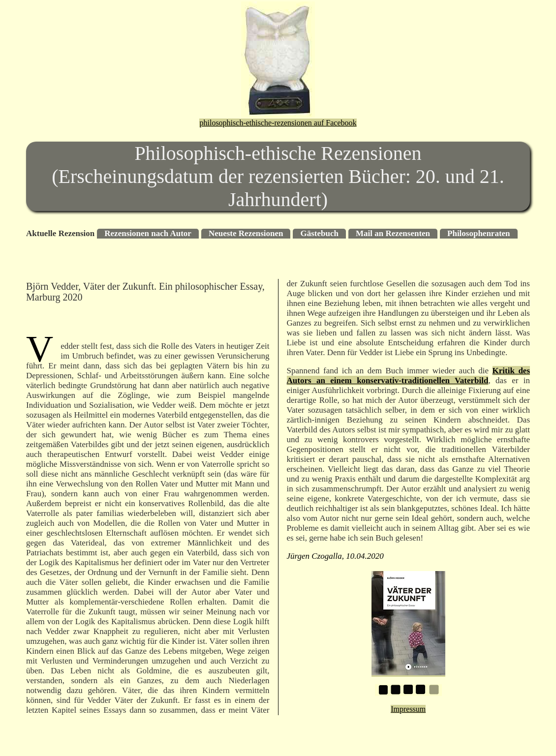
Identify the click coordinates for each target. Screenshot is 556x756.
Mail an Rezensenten (393, 233)
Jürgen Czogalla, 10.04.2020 (335, 556)
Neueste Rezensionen (246, 233)
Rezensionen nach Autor (148, 233)
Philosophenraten (479, 233)
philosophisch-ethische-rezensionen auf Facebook (278, 123)
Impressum (408, 709)
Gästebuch (319, 233)
